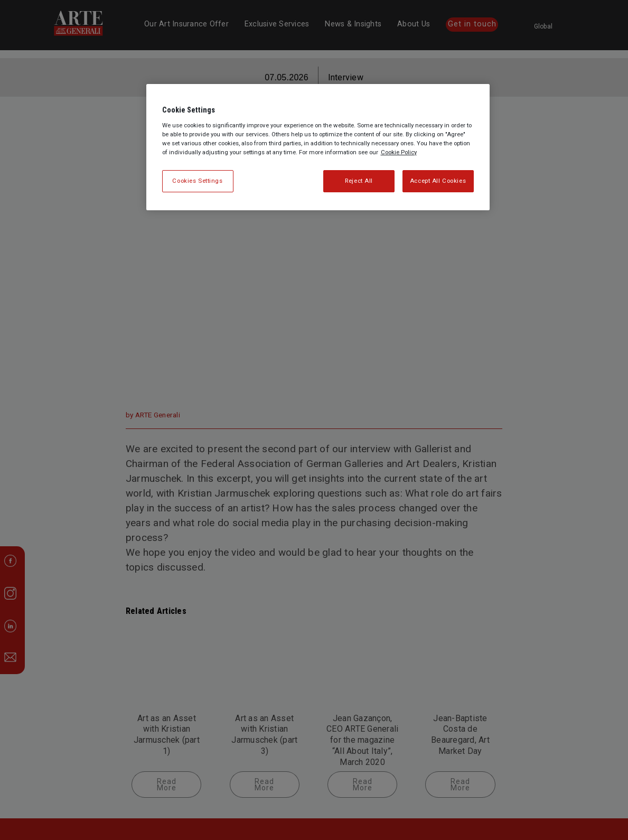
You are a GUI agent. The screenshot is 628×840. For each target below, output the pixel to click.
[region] (318, 147)
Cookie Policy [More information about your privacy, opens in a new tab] (399, 152)
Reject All (359, 181)
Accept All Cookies (438, 181)
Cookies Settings (197, 181)
